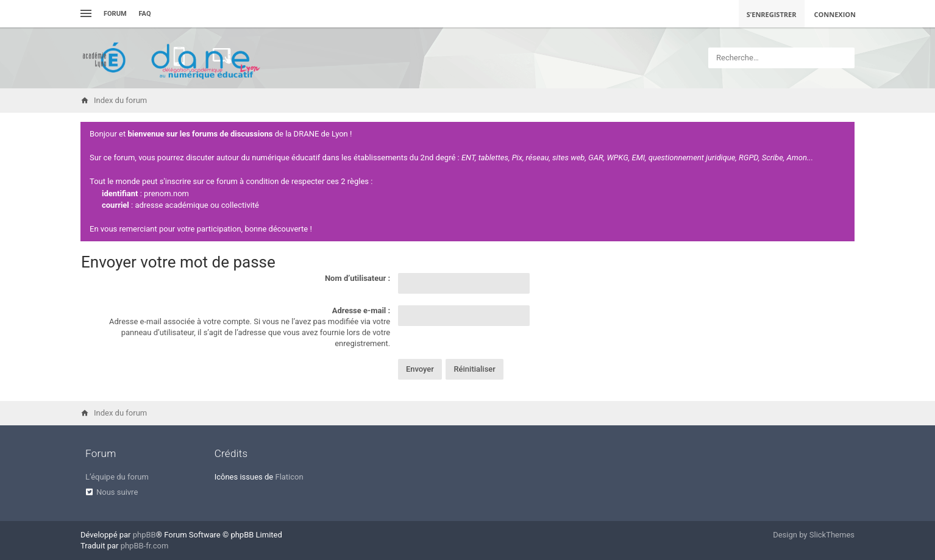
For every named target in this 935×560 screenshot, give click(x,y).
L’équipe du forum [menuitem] (117, 477)
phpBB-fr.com (145, 546)
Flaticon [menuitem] (289, 477)
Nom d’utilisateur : (357, 278)
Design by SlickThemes (814, 535)
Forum (115, 14)
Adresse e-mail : (361, 310)
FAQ (145, 14)
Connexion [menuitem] (835, 14)
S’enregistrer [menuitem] (772, 14)
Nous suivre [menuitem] (117, 492)
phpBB (144, 535)
